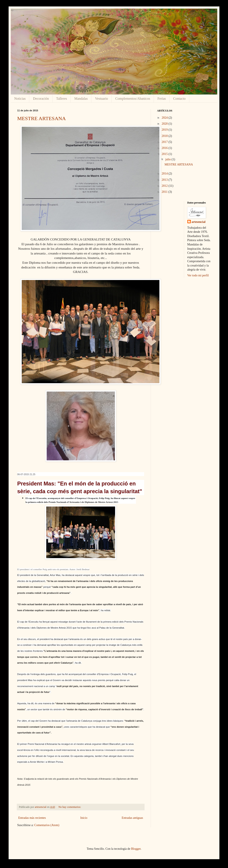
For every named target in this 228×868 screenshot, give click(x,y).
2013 (165, 180)
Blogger (136, 849)
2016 (165, 148)
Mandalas (81, 99)
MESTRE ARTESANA (42, 118)
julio (168, 159)
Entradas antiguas (132, 818)
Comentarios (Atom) (47, 825)
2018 (165, 136)
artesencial (199, 222)
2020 (165, 124)
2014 (165, 174)
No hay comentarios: (70, 807)
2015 (165, 154)
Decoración (41, 99)
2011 (165, 192)
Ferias (162, 99)
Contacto (179, 99)
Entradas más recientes (32, 818)
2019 (165, 130)
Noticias (20, 99)
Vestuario (102, 99)
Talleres (62, 99)
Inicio (84, 818)
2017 (165, 142)
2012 (165, 186)
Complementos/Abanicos (133, 99)
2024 (165, 118)
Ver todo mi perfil (198, 275)
